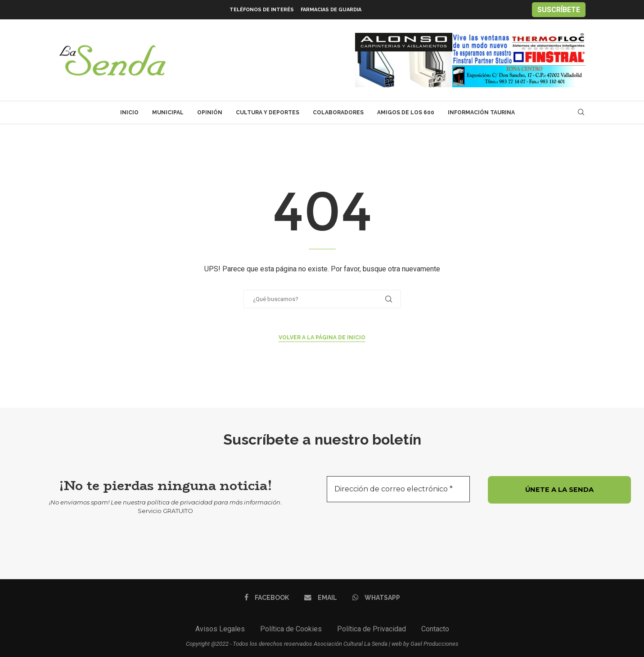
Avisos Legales (220, 629)
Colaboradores (338, 112)
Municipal (168, 112)
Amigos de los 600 (406, 112)
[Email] (321, 598)
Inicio (129, 112)
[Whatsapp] (376, 598)
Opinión (210, 112)
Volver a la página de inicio (322, 337)
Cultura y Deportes (268, 112)
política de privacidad (180, 502)
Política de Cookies (291, 629)
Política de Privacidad (372, 629)
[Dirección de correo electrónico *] (398, 489)
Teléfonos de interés (262, 10)
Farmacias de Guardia (331, 10)
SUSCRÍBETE (559, 10)
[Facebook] (267, 598)
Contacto (435, 629)
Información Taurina (481, 112)
